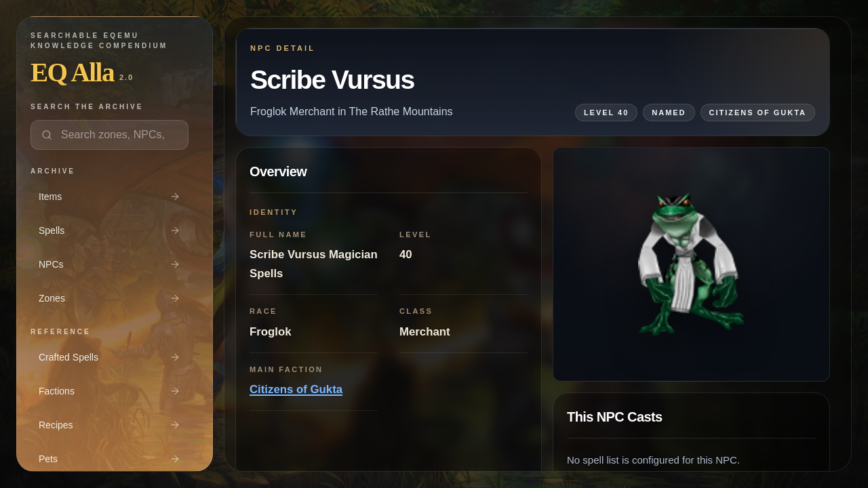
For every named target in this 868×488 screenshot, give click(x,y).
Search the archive (87, 107)
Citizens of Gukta (296, 389)
